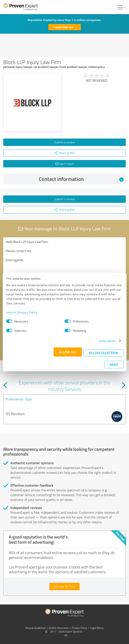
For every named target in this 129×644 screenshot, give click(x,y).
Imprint (11, 312)
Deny (114, 364)
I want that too (63, 27)
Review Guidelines (36, 628)
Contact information (81, 179)
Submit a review (64, 142)
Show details (107, 341)
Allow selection (103, 353)
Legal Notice (97, 628)
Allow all (68, 352)
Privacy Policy (28, 312)
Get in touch (65, 164)
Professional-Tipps (19, 399)
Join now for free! (64, 586)
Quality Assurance (59, 628)
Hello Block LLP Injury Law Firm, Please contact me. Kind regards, (64, 262)
